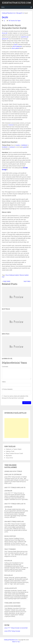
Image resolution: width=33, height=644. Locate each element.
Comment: (5, 367)
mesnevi (11, 125)
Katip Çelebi (7, 281)
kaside (18, 145)
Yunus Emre (9, 458)
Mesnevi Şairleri (24, 275)
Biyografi (19, 13)
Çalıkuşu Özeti (10, 451)
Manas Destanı (10, 536)
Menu (3, 7)
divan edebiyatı (17, 46)
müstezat (12, 147)
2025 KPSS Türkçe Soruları (12, 631)
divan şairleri (15, 48)
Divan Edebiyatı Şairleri (12, 275)
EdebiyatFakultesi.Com (16, 3)
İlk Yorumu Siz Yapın (15, 21)
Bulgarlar (9, 575)
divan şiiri (5, 33)
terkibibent (24, 145)
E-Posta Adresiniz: (7, 389)
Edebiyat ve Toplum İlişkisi (14, 449)
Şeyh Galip (27, 281)
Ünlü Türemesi (10, 549)
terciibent (5, 147)
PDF (3, 277)
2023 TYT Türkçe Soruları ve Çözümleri (16, 628)
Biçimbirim (9, 456)
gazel (25, 147)
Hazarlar (8, 561)
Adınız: (4, 382)
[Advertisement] (16, 428)
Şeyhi (5, 17)
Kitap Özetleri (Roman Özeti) (14, 453)
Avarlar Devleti (11, 588)
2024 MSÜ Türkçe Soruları (14, 521)
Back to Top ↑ (16, 642)
